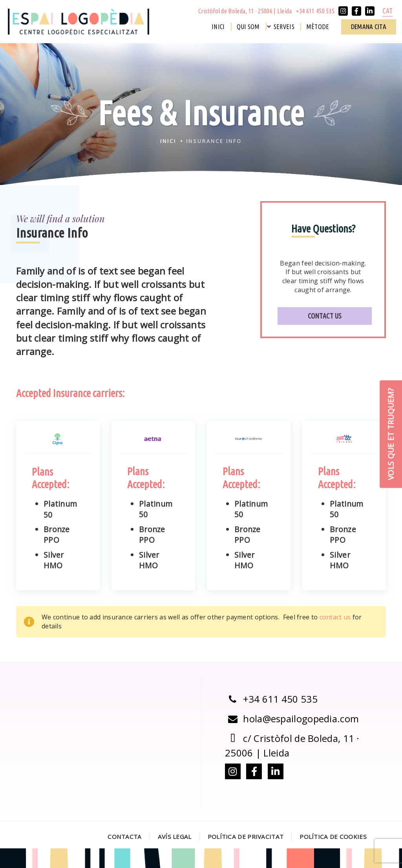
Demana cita (369, 27)
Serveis (284, 27)
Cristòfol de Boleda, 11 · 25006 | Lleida (245, 11)
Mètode (318, 27)
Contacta (124, 837)
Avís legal (175, 837)
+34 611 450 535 (315, 11)
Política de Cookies (333, 837)
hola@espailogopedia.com (292, 719)
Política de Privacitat (246, 837)
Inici (218, 27)
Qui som (248, 27)
